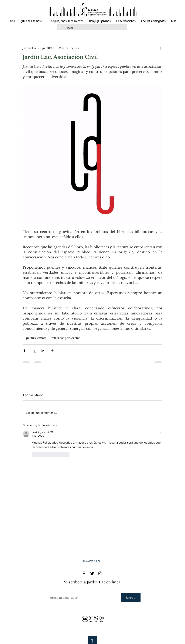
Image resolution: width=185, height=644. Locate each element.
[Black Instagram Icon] (100, 573)
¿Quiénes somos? (35, 338)
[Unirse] (131, 598)
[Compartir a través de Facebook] (24, 351)
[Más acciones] (160, 48)
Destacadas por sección (65, 338)
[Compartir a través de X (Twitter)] (34, 351)
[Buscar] (92, 28)
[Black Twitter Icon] (92, 573)
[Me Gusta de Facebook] (134, 48)
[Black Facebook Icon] (84, 573)
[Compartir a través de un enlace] (52, 351)
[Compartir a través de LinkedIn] (43, 351)
